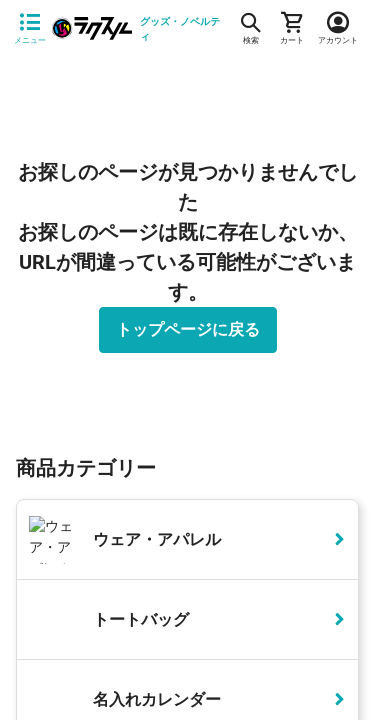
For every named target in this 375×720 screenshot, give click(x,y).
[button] (335, 239)
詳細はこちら (145, 663)
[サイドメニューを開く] (30, 29)
